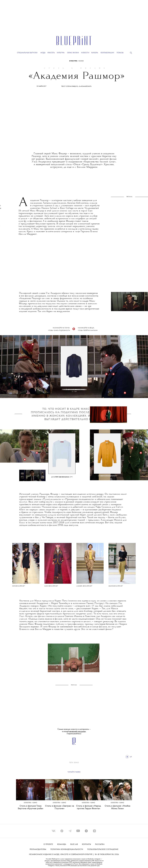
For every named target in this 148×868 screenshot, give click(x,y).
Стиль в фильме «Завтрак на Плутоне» (60, 807)
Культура (74, 61)
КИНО (81, 61)
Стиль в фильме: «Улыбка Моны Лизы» (117, 807)
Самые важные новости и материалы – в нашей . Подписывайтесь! (74, 731)
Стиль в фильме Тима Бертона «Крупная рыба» (31, 807)
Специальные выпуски (27, 53)
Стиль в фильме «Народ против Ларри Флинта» (89, 807)
